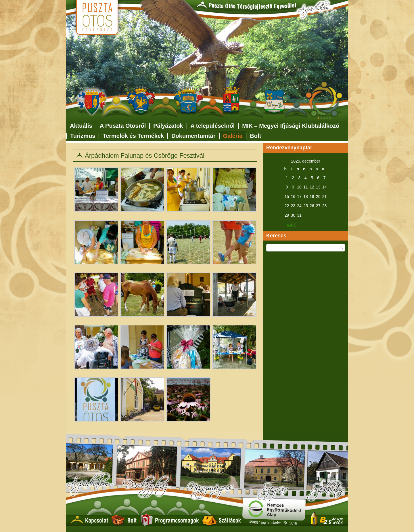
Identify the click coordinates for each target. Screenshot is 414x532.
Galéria (233, 136)
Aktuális (81, 126)
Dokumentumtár (193, 136)
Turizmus (83, 136)
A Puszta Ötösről (123, 126)
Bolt (255, 136)
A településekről (213, 126)
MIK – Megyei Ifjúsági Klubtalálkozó (291, 126)
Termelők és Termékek (133, 136)
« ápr (292, 224)
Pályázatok (168, 126)
